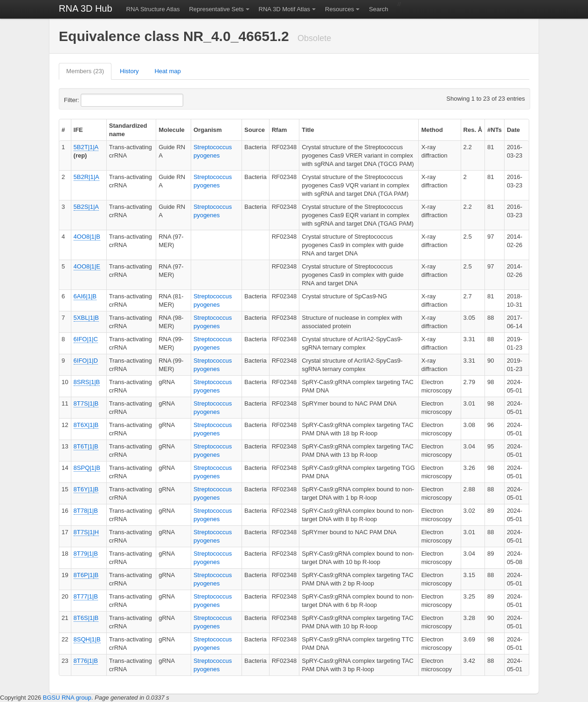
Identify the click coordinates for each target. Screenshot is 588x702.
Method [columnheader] (432, 130)
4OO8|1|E (87, 266)
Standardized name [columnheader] (128, 130)
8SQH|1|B (87, 639)
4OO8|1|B (87, 237)
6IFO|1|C (86, 339)
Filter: (94, 100)
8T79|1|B (86, 554)
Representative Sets (216, 9)
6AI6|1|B (85, 296)
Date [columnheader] (513, 130)
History (129, 71)
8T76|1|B (86, 661)
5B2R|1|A (86, 177)
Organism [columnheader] (208, 130)
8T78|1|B (86, 511)
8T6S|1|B (86, 618)
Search (378, 9)
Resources (339, 9)
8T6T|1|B (86, 446)
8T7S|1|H (86, 532)
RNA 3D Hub (86, 8)
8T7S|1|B (86, 403)
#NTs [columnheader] (495, 130)
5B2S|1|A (86, 207)
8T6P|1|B (86, 575)
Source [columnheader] (255, 130)
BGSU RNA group (67, 698)
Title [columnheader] (308, 130)
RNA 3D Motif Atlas (285, 9)
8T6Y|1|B (86, 489)
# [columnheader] (63, 130)
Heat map (167, 71)
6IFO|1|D (86, 361)
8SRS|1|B (87, 382)
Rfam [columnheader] (280, 130)
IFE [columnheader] (78, 130)
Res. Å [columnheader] (473, 130)
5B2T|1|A (86, 147)
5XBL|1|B (86, 318)
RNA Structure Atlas (153, 9)
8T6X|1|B (86, 425)
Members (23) (85, 71)
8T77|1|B (86, 596)
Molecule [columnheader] (172, 130)
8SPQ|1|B (87, 468)
